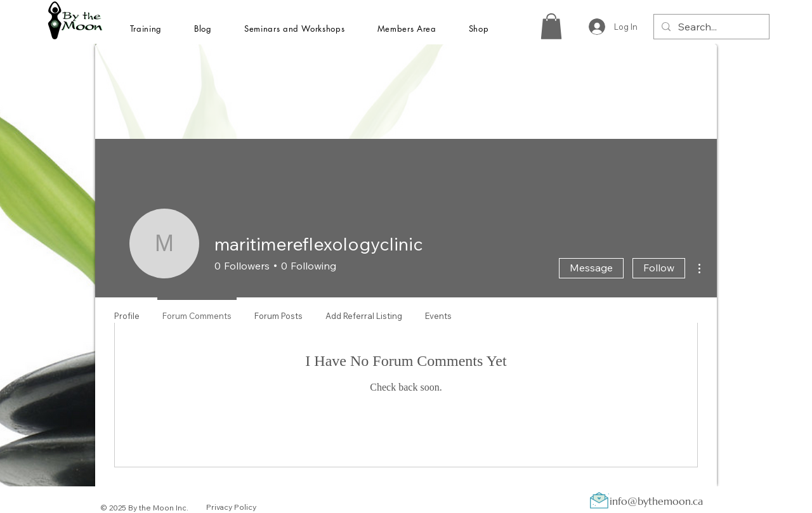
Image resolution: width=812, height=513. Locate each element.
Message (591, 268)
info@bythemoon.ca (656, 501)
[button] (146, 29)
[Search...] (710, 27)
